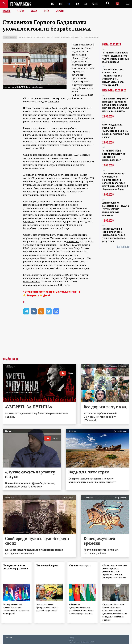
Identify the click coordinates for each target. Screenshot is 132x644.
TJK (69, 4)
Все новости (123, 247)
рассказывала (31, 255)
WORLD (96, 4)
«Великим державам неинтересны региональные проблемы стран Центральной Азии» (115, 573)
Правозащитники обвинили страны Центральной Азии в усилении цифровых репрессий (114, 235)
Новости (7, 11)
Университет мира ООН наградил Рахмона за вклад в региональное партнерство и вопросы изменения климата (115, 105)
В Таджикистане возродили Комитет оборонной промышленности (114, 155)
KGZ (61, 4)
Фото (48, 11)
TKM (78, 4)
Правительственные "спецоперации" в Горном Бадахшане (76, 37)
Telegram (32, 295)
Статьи (21, 11)
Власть (49, 37)
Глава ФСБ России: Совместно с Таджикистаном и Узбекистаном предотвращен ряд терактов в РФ (113, 77)
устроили (29, 222)
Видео (35, 11)
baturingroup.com (85, 641)
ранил (84, 175)
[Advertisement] (66, 338)
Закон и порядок (25, 37)
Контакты (9, 636)
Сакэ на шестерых (81, 565)
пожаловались (32, 282)
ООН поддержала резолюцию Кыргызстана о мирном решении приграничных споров (116, 131)
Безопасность (39, 37)
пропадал (60, 215)
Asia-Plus (53, 102)
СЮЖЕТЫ (61, 11)
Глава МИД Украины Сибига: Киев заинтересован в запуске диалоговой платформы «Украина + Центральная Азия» (115, 181)
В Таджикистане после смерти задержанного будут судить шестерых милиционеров (115, 57)
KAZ (52, 4)
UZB (86, 4)
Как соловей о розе (48, 565)
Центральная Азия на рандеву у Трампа (15, 568)
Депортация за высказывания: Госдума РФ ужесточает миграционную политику (116, 209)
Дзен (46, 295)
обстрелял (47, 185)
